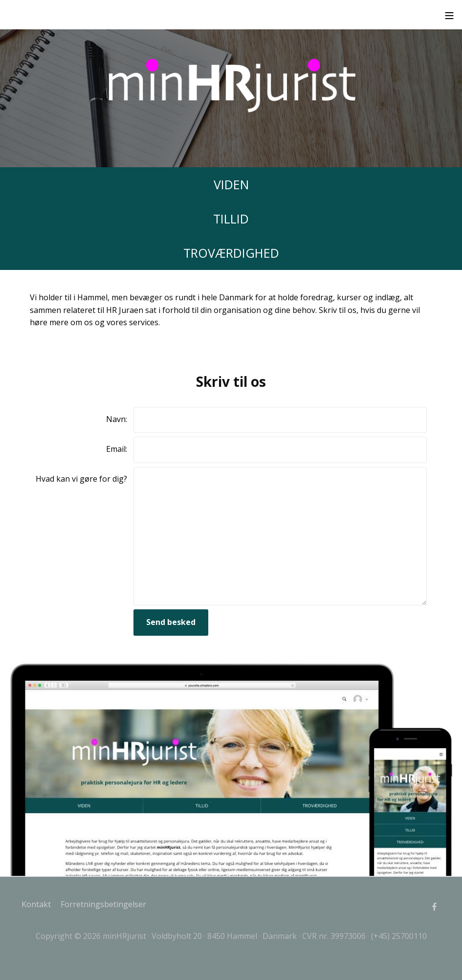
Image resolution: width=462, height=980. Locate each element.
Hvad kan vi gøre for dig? (81, 479)
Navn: (117, 419)
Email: (117, 449)
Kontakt (36, 904)
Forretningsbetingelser (103, 904)
